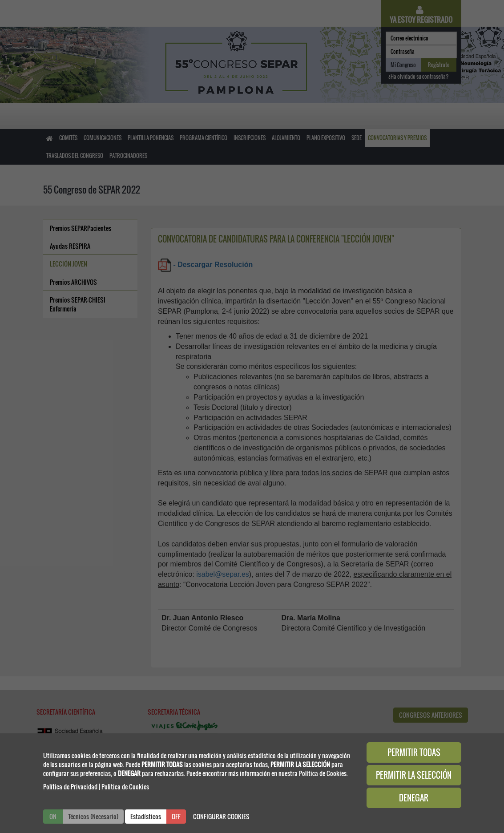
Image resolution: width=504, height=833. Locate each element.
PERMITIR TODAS (414, 752)
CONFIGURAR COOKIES (221, 816)
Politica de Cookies (125, 786)
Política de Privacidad (70, 786)
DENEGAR (414, 798)
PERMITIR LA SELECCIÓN (414, 775)
